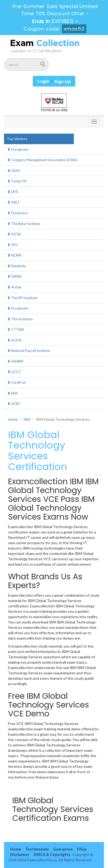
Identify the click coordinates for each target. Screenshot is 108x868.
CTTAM (15, 329)
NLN (12, 393)
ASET (13, 202)
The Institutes (20, 319)
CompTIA (17, 181)
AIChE (14, 234)
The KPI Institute (22, 298)
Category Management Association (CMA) (42, 160)
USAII (13, 171)
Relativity (16, 266)
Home (13, 419)
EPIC (13, 192)
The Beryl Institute (23, 224)
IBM (27, 419)
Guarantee (63, 849)
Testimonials (37, 849)
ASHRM (15, 361)
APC (13, 245)
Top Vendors (17, 139)
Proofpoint (18, 308)
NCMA (14, 255)
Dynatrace (17, 213)
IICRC (14, 404)
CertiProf (16, 382)
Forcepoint (18, 149)
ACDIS (14, 340)
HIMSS (14, 276)
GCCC (14, 372)
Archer (14, 287)
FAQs (82, 849)
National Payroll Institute (28, 351)
